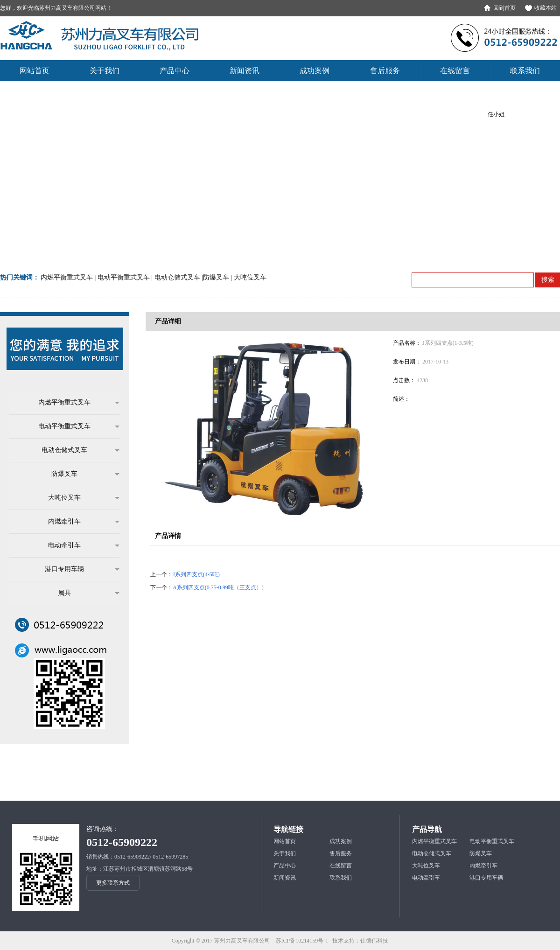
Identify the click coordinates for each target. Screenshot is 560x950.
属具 (84, 593)
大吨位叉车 (79, 498)
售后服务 (341, 853)
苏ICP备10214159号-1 (302, 941)
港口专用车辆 (77, 569)
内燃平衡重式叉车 (74, 403)
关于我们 (285, 853)
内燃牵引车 (79, 522)
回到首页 (504, 8)
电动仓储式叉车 (76, 450)
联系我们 (341, 878)
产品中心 (285, 866)
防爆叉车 (81, 474)
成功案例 (341, 841)
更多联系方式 (113, 883)
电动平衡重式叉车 (74, 426)
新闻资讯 (285, 878)
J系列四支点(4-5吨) (196, 574)
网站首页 (285, 841)
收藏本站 (546, 8)
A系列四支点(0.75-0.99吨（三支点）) (218, 587)
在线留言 (341, 866)
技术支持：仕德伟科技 (360, 941)
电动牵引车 (79, 545)
